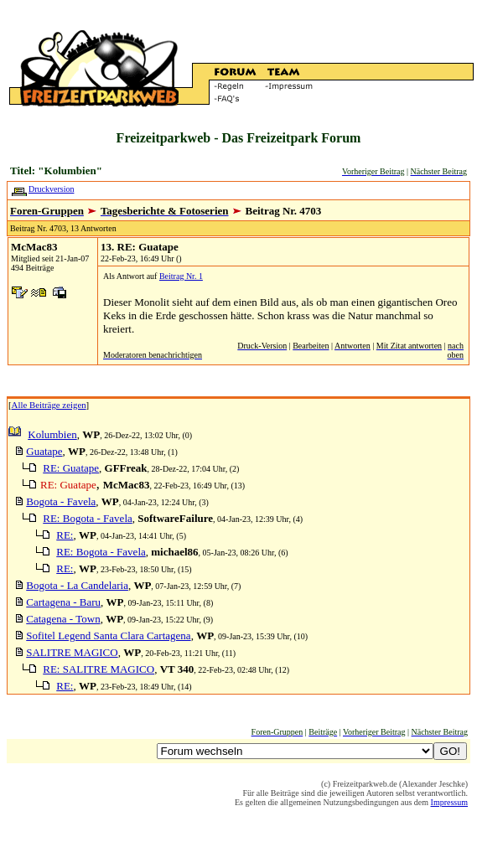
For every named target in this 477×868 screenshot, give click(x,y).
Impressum (449, 802)
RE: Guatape (71, 468)
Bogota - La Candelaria (77, 585)
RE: (65, 535)
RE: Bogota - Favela (88, 518)
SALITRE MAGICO (72, 652)
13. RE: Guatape (140, 247)
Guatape (44, 451)
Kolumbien (52, 434)
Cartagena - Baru (63, 602)
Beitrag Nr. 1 (181, 276)
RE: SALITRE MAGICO (99, 669)
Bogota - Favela (61, 501)
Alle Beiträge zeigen (49, 405)
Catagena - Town (63, 619)
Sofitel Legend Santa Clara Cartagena (108, 635)
